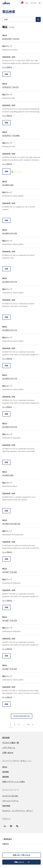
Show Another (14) (22, 716)
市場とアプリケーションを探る (14, 782)
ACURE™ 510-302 (10, 669)
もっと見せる (9, 67)
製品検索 (6, 738)
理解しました (22, 862)
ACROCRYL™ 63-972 (11, 39)
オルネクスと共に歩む (10, 796)
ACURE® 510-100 (10, 233)
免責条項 (6, 844)
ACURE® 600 (8, 475)
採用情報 (6, 772)
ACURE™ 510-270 (10, 620)
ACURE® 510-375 (10, 427)
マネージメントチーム (10, 801)
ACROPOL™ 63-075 (10, 87)
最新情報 (6, 777)
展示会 (5, 767)
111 (28, 724)
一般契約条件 (7, 839)
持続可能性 (6, 806)
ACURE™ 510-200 (10, 572)
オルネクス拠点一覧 (11, 743)
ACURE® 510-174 (10, 330)
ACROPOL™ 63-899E (11, 136)
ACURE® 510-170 (10, 282)
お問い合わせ (8, 753)
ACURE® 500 (8, 185)
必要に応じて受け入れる (22, 855)
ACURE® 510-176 (10, 379)
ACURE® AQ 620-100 (11, 524)
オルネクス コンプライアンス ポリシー (18, 811)
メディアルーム (9, 748)
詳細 (6, 74)
